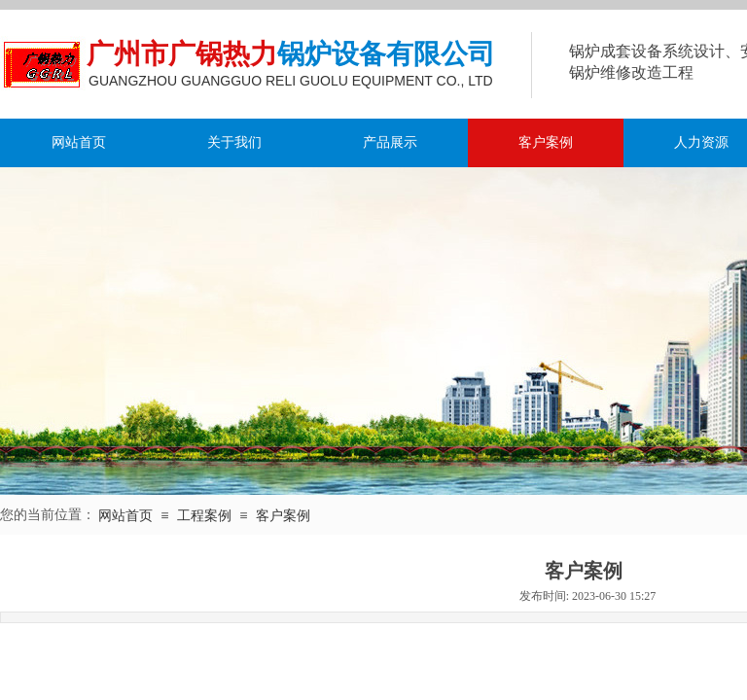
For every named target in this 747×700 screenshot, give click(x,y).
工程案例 (204, 516)
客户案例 (546, 142)
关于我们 (234, 142)
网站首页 (79, 142)
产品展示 (390, 142)
